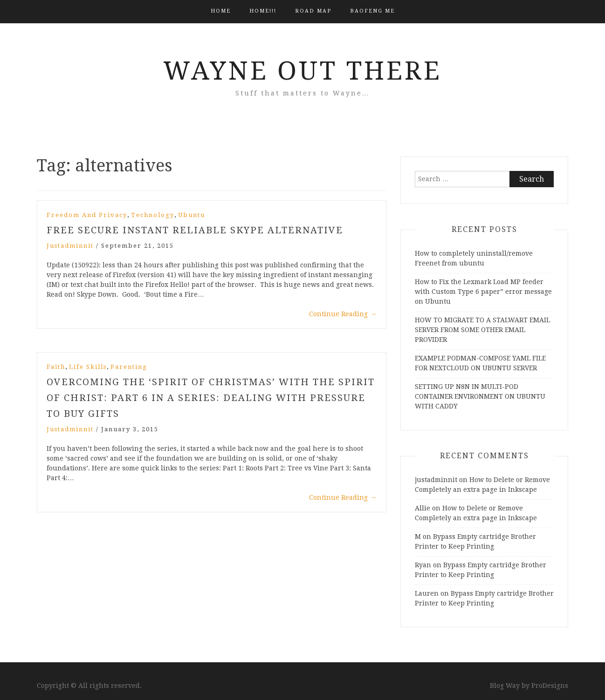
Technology (153, 215)
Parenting (129, 367)
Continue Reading (343, 314)
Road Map (313, 11)
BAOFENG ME (372, 11)
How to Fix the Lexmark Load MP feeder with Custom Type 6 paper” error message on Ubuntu (483, 292)
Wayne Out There (302, 71)
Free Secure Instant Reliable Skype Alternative (195, 230)
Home (221, 11)
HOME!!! (263, 11)
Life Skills (88, 367)
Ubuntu (192, 215)
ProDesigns (550, 686)
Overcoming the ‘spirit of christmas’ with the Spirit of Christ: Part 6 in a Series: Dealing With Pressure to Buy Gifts (211, 398)
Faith (56, 367)
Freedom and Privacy (87, 215)
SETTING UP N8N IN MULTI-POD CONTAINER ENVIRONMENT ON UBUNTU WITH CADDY (480, 396)
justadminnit (70, 246)
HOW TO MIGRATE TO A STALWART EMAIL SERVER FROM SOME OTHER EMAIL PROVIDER (482, 330)
